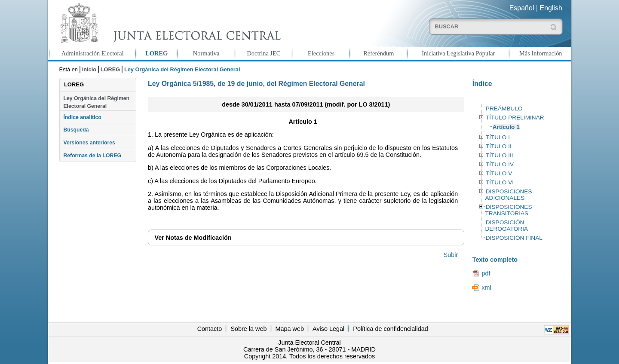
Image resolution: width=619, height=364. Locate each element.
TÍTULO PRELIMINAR (515, 118)
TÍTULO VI (500, 182)
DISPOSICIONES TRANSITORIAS (508, 210)
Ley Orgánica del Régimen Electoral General (96, 102)
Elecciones (321, 53)
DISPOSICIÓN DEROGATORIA (506, 226)
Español (522, 8)
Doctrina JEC (264, 53)
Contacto (210, 329)
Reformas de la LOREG (92, 156)
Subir (451, 255)
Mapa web (290, 329)
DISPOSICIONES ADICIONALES (508, 195)
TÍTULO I (498, 137)
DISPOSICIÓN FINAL (514, 238)
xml (486, 288)
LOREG (156, 53)
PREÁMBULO (504, 109)
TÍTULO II (499, 146)
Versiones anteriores (89, 143)
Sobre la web (248, 329)
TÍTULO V (499, 173)
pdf (486, 273)
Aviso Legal (328, 329)
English (551, 8)
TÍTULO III (499, 155)
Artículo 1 (506, 127)
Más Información (541, 53)
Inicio (89, 69)
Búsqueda (76, 130)
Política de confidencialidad (390, 329)
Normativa (206, 53)
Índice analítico (82, 117)
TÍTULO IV (500, 164)
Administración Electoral (93, 53)
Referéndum (378, 53)
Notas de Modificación (193, 238)
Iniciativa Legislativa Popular (458, 53)
